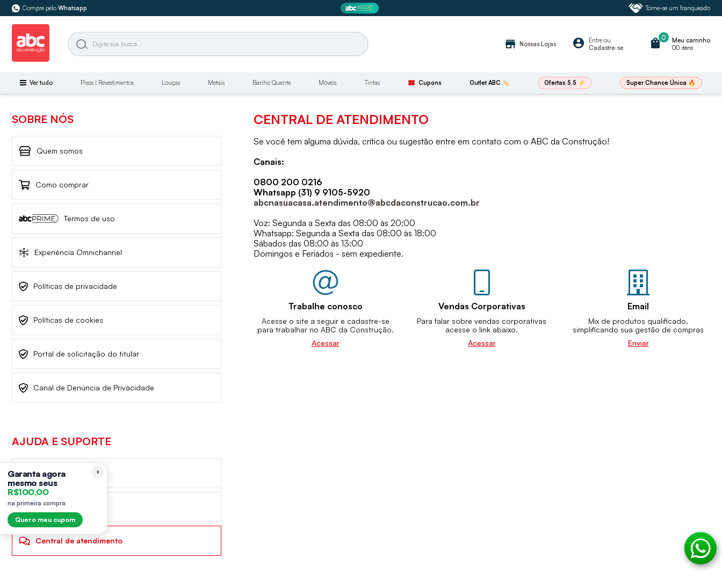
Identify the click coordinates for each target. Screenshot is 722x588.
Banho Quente (272, 83)
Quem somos (51, 151)
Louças (171, 83)
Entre (595, 40)
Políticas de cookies (61, 320)
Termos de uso (67, 218)
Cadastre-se (606, 48)
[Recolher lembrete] (98, 472)
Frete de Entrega (57, 507)
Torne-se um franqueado (669, 8)
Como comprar (54, 185)
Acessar (326, 343)
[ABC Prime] (361, 8)
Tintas (372, 83)
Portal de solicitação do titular (79, 354)
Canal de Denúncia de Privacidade (86, 388)
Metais (216, 83)
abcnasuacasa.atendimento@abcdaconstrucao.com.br (367, 202)
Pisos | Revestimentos (107, 83)
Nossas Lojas (530, 44)
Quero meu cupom (45, 520)
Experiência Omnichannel (70, 253)
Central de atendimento (71, 541)
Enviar (638, 343)
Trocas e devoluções (63, 473)
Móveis (327, 83)
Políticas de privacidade (68, 286)
